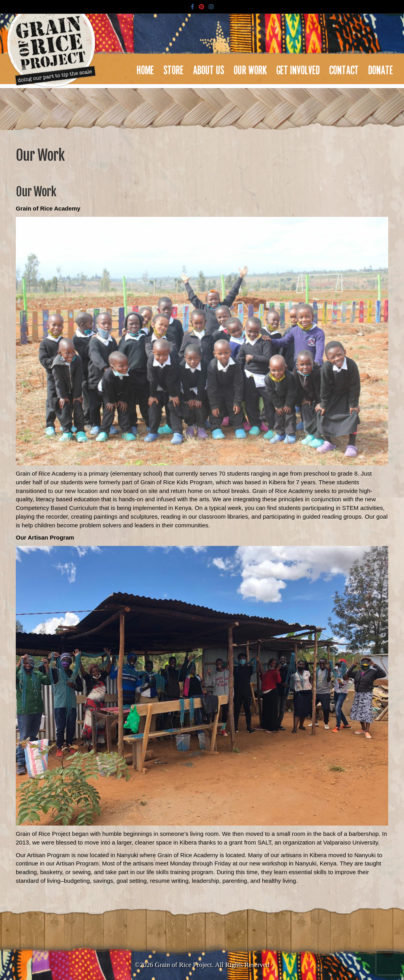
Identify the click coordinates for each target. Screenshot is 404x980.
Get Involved (298, 68)
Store (174, 68)
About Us (209, 68)
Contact (344, 68)
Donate (381, 68)
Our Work (251, 68)
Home (146, 68)
